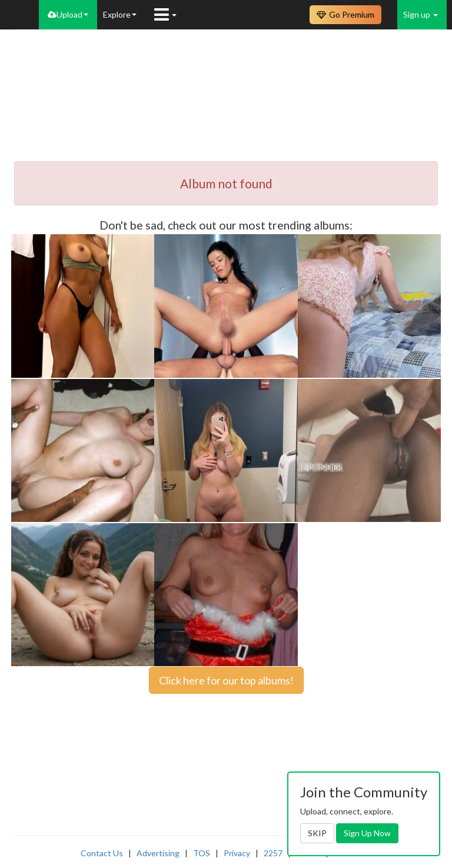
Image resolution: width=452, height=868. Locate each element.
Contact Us (102, 853)
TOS (202, 853)
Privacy (237, 853)
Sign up (421, 14)
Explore (120, 14)
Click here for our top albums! (226, 680)
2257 (273, 853)
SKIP (317, 833)
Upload (68, 14)
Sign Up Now (367, 833)
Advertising (158, 853)
